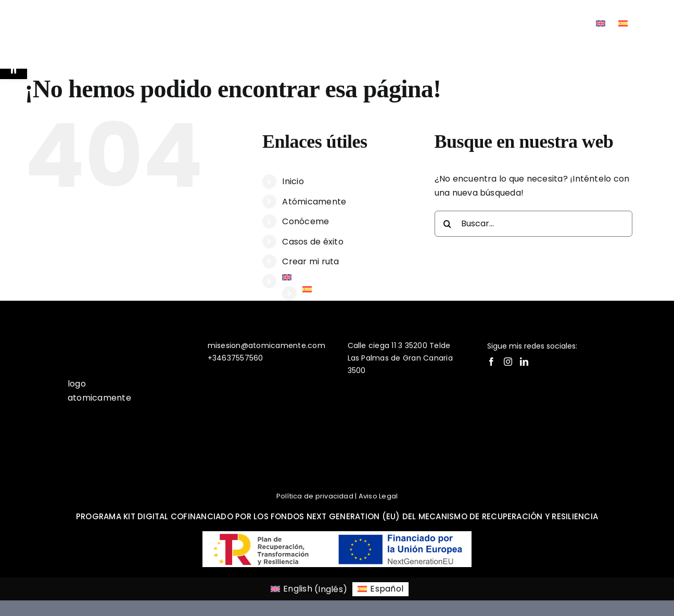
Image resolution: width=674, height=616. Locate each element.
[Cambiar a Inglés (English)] (309, 589)
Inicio (293, 181)
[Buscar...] (533, 224)
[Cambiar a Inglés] (601, 23)
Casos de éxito (313, 242)
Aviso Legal (378, 496)
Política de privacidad (315, 496)
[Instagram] (508, 362)
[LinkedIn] (524, 362)
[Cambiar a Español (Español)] (380, 589)
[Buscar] (448, 224)
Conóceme (306, 221)
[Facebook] (491, 362)
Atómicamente (314, 202)
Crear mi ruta (310, 261)
